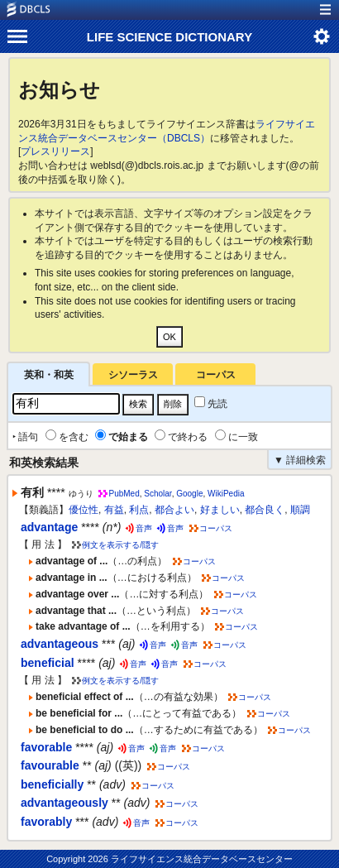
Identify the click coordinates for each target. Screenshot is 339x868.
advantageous (60, 644)
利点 (139, 510)
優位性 (84, 510)
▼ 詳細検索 (300, 460)
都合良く (265, 510)
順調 (300, 510)
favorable (46, 747)
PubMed (124, 494)
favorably (46, 822)
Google (189, 494)
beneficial (48, 663)
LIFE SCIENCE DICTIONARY (169, 37)
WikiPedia (226, 494)
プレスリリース (55, 151)
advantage (49, 527)
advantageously (64, 803)
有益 (114, 510)
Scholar (158, 494)
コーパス (216, 375)
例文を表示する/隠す (120, 545)
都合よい (174, 510)
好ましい (220, 510)
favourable (50, 765)
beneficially (52, 784)
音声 (144, 528)
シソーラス (133, 375)
